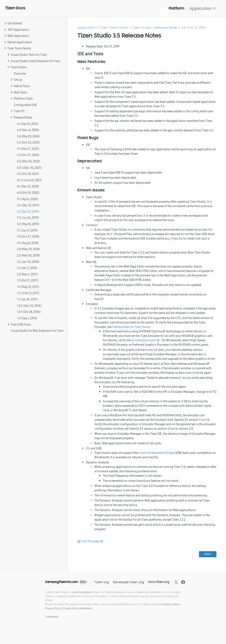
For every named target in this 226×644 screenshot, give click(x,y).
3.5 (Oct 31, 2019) (194, 27)
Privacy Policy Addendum (77, 608)
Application (203, 8)
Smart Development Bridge (156, 453)
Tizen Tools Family (114, 27)
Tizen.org (101, 582)
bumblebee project (144, 340)
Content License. (171, 604)
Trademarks (52, 617)
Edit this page (91, 541)
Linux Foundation (82, 592)
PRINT (208, 554)
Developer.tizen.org (128, 582)
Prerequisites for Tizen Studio (131, 327)
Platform (176, 8)
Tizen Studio (142, 27)
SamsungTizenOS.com (62, 582)
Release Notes (167, 27)
